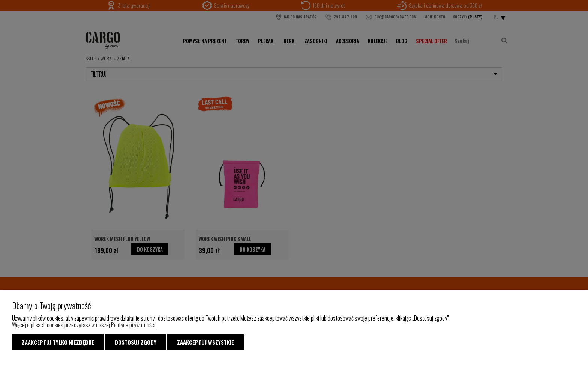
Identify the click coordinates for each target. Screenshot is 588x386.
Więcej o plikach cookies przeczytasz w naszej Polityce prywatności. (84, 325)
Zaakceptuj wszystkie (205, 342)
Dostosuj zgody (136, 342)
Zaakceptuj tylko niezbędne (58, 342)
